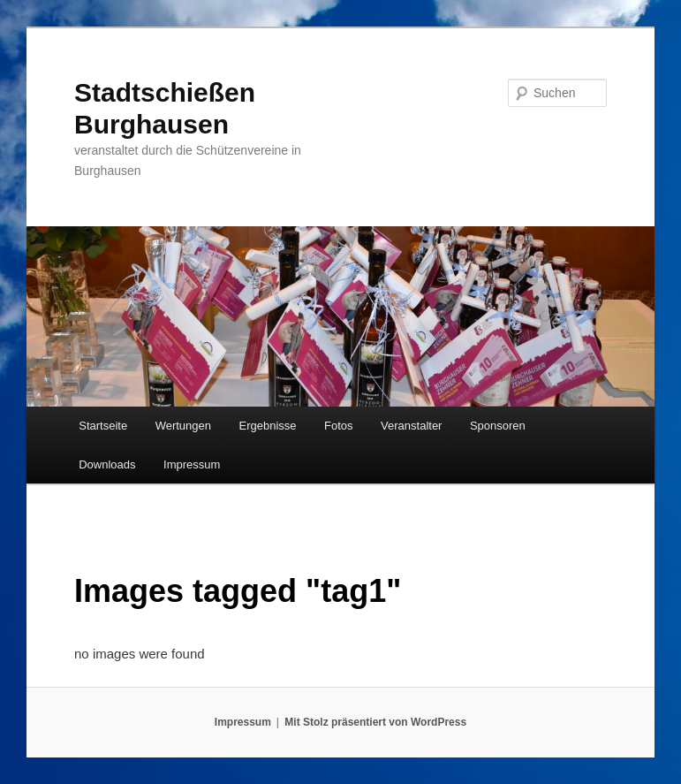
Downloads (107, 464)
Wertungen (183, 426)
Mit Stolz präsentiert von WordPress (375, 722)
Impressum (192, 464)
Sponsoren (498, 426)
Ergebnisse (268, 426)
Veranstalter (411, 426)
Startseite (103, 426)
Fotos (339, 426)
